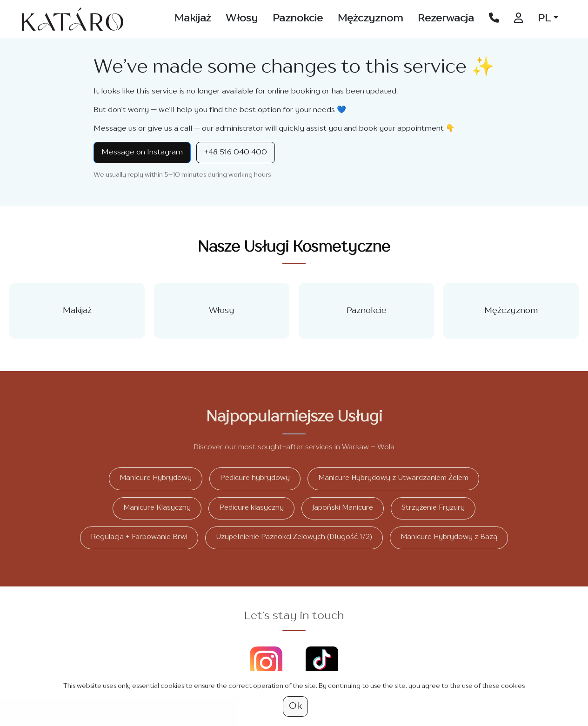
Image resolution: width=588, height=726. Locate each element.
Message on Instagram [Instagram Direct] (142, 153)
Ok (295, 706)
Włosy (242, 19)
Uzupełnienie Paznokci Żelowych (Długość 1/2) (294, 537)
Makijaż (193, 19)
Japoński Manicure (343, 508)
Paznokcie (298, 19)
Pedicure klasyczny (251, 508)
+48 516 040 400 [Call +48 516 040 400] (236, 153)
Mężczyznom (370, 19)
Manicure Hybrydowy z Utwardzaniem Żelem (393, 478)
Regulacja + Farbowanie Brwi (139, 537)
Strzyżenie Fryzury (433, 508)
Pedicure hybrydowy (255, 478)
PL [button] (544, 19)
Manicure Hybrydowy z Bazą (449, 537)
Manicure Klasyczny (157, 508)
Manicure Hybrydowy (156, 478)
